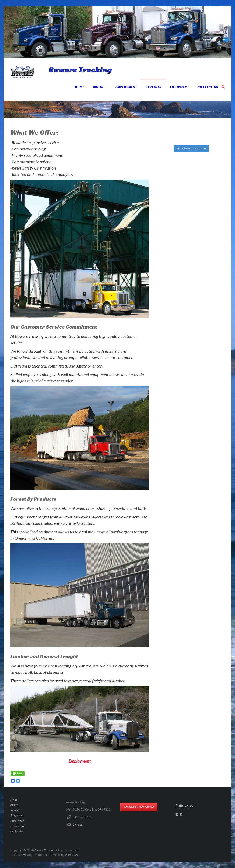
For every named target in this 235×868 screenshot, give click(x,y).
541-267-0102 (82, 817)
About (99, 87)
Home (80, 87)
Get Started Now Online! (139, 807)
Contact (77, 825)
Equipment (179, 87)
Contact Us (208, 87)
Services (154, 87)
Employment (126, 87)
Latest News (17, 821)
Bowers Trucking (81, 70)
